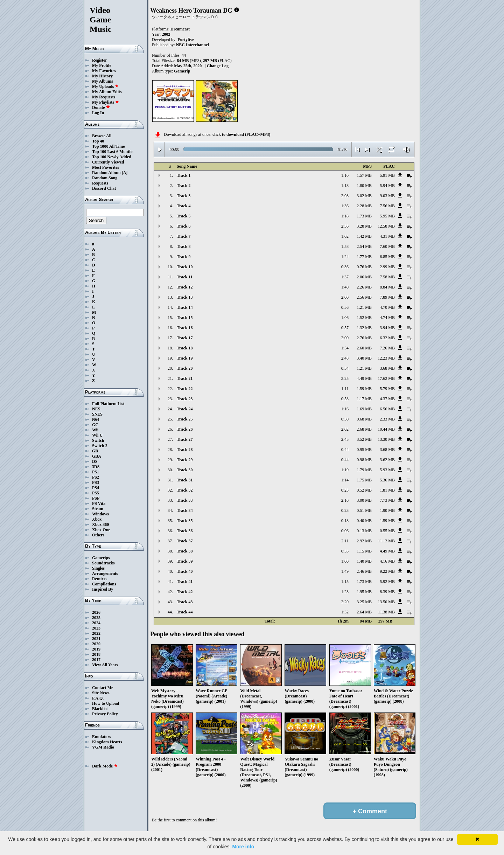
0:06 (345, 531)
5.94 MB (387, 186)
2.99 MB (387, 267)
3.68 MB (387, 368)
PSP (96, 498)
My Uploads (105, 86)
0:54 (345, 368)
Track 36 (185, 531)
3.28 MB (364, 226)
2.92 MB (364, 541)
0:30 (345, 419)
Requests (100, 183)
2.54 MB (364, 246)
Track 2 (184, 186)
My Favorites (104, 71)
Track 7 (184, 236)
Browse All (102, 136)
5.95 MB (387, 216)
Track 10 (185, 267)
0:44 (345, 450)
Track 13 (185, 297)
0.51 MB (364, 510)
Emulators (101, 737)
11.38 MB (386, 612)
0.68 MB (364, 419)
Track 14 (185, 307)
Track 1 (184, 175)
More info (243, 847)
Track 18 (185, 348)
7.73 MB (387, 500)
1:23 (345, 592)
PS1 (96, 472)
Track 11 (185, 277)
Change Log (218, 66)
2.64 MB (364, 612)
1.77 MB (364, 257)
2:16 (345, 500)
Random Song (105, 178)
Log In (98, 113)
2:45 (345, 439)
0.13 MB (364, 531)
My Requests (104, 97)
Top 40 (98, 141)
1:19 (345, 470)
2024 (96, 623)
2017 (96, 660)
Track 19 (185, 358)
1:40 (345, 287)
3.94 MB (387, 328)
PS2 (96, 477)
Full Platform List (108, 404)
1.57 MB (364, 175)
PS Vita (99, 503)
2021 (96, 639)
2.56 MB (364, 297)
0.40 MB (364, 521)
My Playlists (106, 102)
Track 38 (185, 551)
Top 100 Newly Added (112, 157)
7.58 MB (387, 277)
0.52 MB (364, 490)
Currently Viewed (108, 162)
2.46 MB (364, 571)
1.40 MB (364, 561)
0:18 (345, 521)
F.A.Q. (98, 698)
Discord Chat (104, 188)
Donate (101, 107)
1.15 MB (364, 551)
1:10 (345, 175)
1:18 (345, 186)
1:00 (345, 561)
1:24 (345, 257)
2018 (96, 654)
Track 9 (184, 257)
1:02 (345, 236)
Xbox (97, 519)
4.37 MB (387, 399)
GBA (97, 456)
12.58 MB (386, 226)
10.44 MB (386, 429)
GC (95, 425)
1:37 (345, 277)
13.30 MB (386, 439)
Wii (95, 430)
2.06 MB (364, 277)
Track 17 (185, 338)
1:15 (345, 582)
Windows (100, 514)
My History (102, 76)
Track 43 (185, 602)
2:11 (345, 541)
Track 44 (185, 612)
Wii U (97, 435)
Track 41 (185, 582)
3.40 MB (364, 358)
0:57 (345, 328)
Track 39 (185, 561)
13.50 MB (386, 602)
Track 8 (184, 246)
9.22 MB (387, 571)
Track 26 (185, 429)
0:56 (345, 307)
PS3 (96, 482)
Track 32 (185, 490)
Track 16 (185, 328)
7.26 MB (387, 348)
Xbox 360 (100, 524)
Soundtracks (103, 563)
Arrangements (105, 574)
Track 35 (185, 521)
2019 (96, 649)
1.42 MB (364, 236)
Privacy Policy (105, 714)
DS (95, 461)
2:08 (345, 196)
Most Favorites (106, 167)
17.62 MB (386, 378)
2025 (96, 618)
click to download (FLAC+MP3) (241, 134)
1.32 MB (364, 328)
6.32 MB (387, 338)
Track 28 (185, 450)
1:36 (345, 206)
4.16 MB (387, 561)
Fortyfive (186, 40)
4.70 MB (387, 307)
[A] (125, 173)
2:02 (345, 429)
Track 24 (185, 409)
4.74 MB (387, 318)
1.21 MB (364, 307)
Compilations (104, 584)
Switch (98, 440)
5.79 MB (387, 389)
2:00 (345, 297)
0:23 (345, 490)
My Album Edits (107, 92)
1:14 (345, 480)
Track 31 (185, 480)
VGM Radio (103, 747)
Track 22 (185, 389)
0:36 (345, 267)
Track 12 (185, 287)
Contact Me (103, 688)
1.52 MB (364, 318)
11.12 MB (386, 541)
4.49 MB (364, 378)
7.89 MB (387, 297)
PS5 (96, 493)
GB (95, 451)
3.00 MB (364, 500)
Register (100, 60)
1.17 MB (364, 399)
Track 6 (184, 226)
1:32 (345, 612)
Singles (98, 568)
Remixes (100, 579)
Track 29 (185, 460)
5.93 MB (387, 470)
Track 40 (185, 571)
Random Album (106, 173)
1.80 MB (364, 186)
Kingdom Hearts (107, 742)
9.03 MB (387, 196)
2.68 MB (364, 429)
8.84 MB (387, 287)
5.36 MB (387, 480)
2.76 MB (364, 338)
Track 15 (185, 318)
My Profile (102, 65)
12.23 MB (386, 358)
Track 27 (185, 439)
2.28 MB (364, 206)
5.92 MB (387, 582)
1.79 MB (364, 470)
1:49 (345, 571)
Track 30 (185, 470)
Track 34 (185, 510)
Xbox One (101, 530)
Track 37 (185, 541)
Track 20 (185, 368)
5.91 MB (387, 175)
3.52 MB (364, 439)
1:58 (345, 246)
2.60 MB (364, 348)
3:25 (345, 378)
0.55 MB (387, 531)
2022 (96, 633)
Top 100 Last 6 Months (113, 152)
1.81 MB (387, 490)
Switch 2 (100, 446)
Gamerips (101, 558)
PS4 (96, 488)
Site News (101, 693)
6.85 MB (387, 257)
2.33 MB (387, 419)
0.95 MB (364, 450)
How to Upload (106, 703)
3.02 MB (364, 196)
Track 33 (185, 500)
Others (98, 535)
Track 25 (185, 419)
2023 (96, 628)
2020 (96, 644)
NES (96, 409)
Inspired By (103, 589)
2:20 (345, 602)
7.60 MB (387, 246)
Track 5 (184, 216)
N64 (96, 419)
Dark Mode (105, 766)
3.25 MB (364, 602)
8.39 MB (387, 592)
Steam (98, 509)
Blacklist (100, 709)
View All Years (105, 665)
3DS (96, 467)
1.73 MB (364, 216)
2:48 (345, 358)
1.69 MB (364, 409)
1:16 (345, 409)
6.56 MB (387, 409)
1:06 (345, 318)
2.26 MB (364, 287)
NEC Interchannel (192, 45)
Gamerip (182, 71)
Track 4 (184, 206)
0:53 (345, 399)
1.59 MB (364, 389)
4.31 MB (387, 236)
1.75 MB (364, 480)
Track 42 (185, 592)
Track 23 (185, 399)
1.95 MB (364, 592)
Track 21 (185, 378)
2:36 (345, 226)
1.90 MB (387, 510)
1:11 (345, 389)
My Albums (103, 81)
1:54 (345, 348)
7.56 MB (387, 206)
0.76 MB (364, 267)
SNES (97, 414)
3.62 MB (387, 460)
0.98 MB (364, 460)
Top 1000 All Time (108, 146)
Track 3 (184, 196)
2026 (96, 612)
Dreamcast (180, 29)
